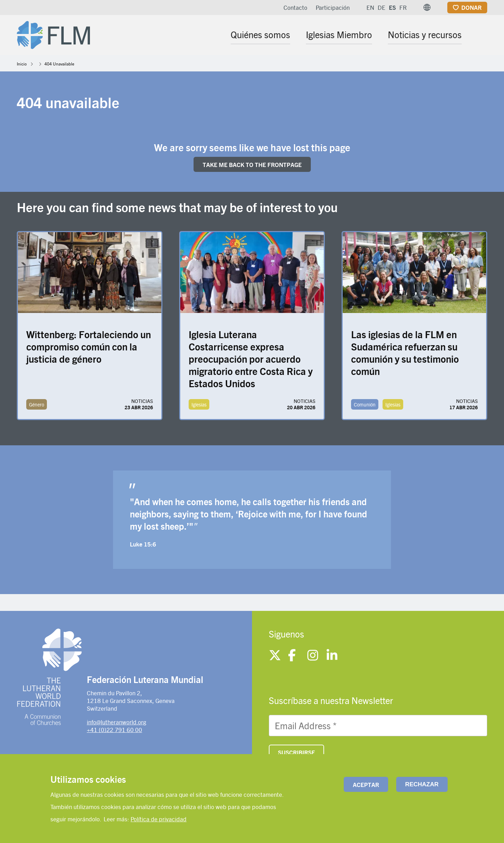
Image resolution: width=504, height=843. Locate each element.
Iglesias (199, 404)
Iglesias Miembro (339, 34)
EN (370, 7)
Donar (471, 7)
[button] (427, 7)
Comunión (365, 404)
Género (37, 404)
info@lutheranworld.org (117, 722)
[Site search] (482, 36)
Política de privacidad (159, 819)
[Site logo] (53, 34)
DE (381, 7)
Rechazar (422, 784)
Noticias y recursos (425, 34)
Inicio (22, 64)
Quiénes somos (260, 34)
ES (392, 7)
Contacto (295, 7)
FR (403, 7)
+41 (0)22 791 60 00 (114, 730)
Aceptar (366, 785)
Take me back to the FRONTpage (252, 165)
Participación (333, 7)
